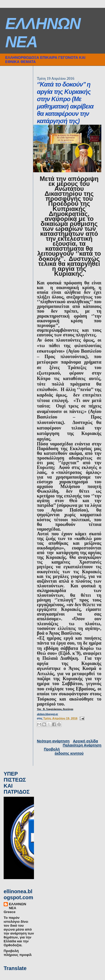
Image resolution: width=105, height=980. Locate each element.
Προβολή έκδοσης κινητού (64, 751)
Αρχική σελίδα (85, 741)
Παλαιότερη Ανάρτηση (82, 745)
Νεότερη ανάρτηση (53, 741)
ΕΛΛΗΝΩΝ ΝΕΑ (17, 906)
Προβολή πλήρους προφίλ (18, 953)
